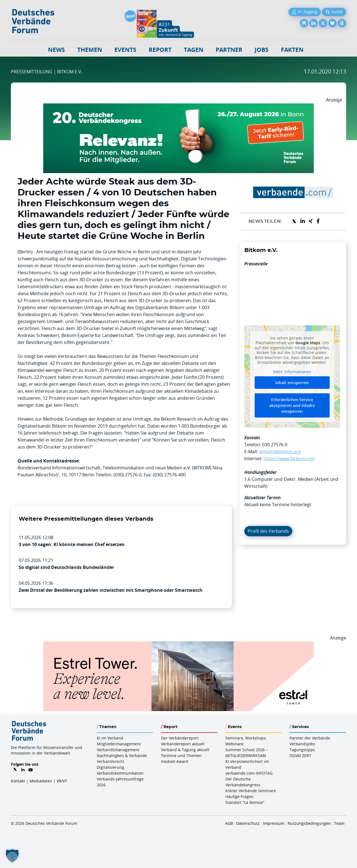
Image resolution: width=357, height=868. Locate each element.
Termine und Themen (181, 756)
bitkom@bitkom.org (280, 452)
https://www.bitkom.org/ (289, 459)
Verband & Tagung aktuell (185, 750)
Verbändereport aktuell (183, 744)
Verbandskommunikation (120, 773)
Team (339, 823)
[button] (12, 856)
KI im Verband (110, 738)
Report (160, 50)
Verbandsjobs (302, 744)
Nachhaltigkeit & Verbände (122, 756)
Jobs (262, 50)
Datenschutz (248, 823)
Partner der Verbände (310, 738)
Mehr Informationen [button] (292, 372)
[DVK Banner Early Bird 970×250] (178, 107)
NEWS (56, 50)
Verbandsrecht (111, 761)
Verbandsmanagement (118, 750)
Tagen (194, 50)
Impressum (274, 823)
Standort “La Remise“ (245, 802)
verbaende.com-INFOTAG (249, 773)
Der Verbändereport (180, 738)
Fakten (292, 50)
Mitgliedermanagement (119, 744)
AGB (229, 823)
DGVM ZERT (300, 756)
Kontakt (18, 781)
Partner (229, 50)
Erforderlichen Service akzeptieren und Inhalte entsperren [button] (292, 405)
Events (125, 50)
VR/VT (62, 781)
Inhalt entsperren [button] (292, 383)
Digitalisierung (110, 767)
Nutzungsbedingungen (309, 823)
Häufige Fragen (239, 797)
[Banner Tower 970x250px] (178, 645)
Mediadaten (41, 781)
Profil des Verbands (268, 531)
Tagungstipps (302, 750)
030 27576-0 (275, 445)
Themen (90, 50)
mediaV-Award (175, 761)
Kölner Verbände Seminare (251, 791)
